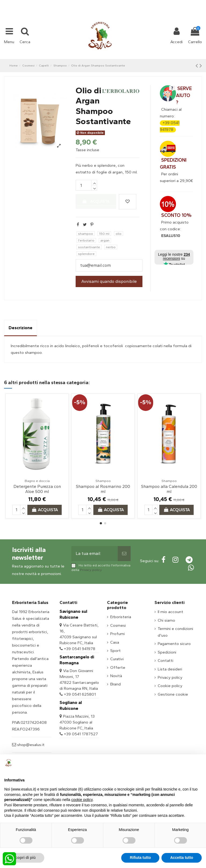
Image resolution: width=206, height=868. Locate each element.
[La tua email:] (95, 554)
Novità (116, 676)
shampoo (86, 234)
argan (105, 240)
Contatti (165, 661)
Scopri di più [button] (24, 858)
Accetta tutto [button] (182, 858)
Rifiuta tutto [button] (140, 858)
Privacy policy (91, 570)
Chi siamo (166, 620)
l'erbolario (86, 240)
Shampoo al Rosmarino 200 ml (103, 489)
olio (119, 234)
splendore (86, 254)
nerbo (111, 247)
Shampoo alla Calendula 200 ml (169, 489)
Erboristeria (121, 617)
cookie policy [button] (82, 800)
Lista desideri (170, 669)
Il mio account (170, 612)
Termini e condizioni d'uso (175, 632)
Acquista (96, 201)
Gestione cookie (173, 694)
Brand (115, 684)
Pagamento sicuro (174, 644)
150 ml (104, 234)
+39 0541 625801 (80, 694)
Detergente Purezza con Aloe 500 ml (37, 489)
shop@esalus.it (125, 3)
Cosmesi (118, 625)
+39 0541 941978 (80, 649)
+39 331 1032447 (83, 3)
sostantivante (89, 247)
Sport (115, 651)
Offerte (118, 667)
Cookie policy (170, 686)
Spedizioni (167, 652)
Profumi (117, 634)
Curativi (117, 659)
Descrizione (21, 328)
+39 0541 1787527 (81, 734)
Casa (115, 642)
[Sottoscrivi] (124, 554)
